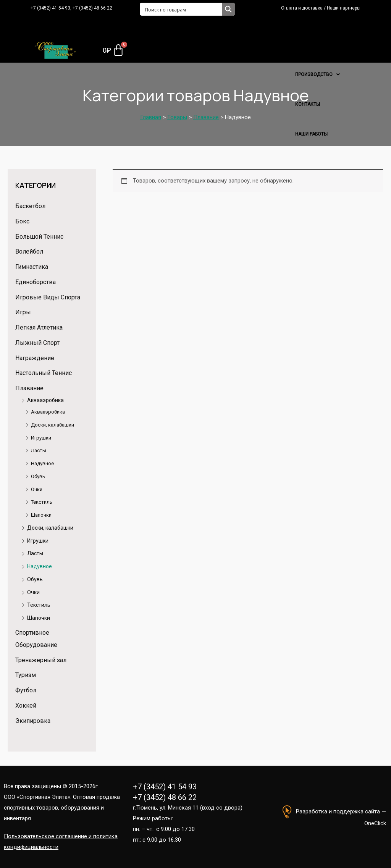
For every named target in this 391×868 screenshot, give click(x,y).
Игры (23, 312)
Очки (37, 489)
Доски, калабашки (53, 425)
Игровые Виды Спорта (48, 297)
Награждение (35, 358)
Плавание (29, 388)
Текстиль (42, 502)
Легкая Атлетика (39, 327)
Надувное (42, 463)
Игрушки (41, 438)
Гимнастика (32, 267)
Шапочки (41, 515)
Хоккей (26, 706)
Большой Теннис (39, 237)
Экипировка (33, 721)
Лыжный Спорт (37, 343)
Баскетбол (30, 206)
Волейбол (29, 251)
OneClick (375, 823)
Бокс (22, 221)
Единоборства (36, 282)
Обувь (38, 476)
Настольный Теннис (44, 373)
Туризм (26, 675)
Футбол (26, 690)
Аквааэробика (45, 400)
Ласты (39, 450)
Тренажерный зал (41, 660)
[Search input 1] (181, 9)
